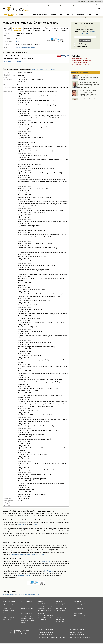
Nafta (51, 618)
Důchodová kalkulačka (9, 606)
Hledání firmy (25, 14)
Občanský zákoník (61, 615)
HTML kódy (84, 637)
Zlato (40, 5)
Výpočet (12, 602)
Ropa (40, 618)
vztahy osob (50, 69)
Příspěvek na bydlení (8, 611)
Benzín (47, 618)
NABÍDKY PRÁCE (55, 29)
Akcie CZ (14, 5)
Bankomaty (29, 602)
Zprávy (9, 5)
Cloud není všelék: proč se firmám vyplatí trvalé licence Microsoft (88, 80)
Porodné (30, 618)
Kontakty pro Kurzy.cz (77, 635)
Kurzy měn (28, 5)
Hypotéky (50, 5)
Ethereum (52, 611)
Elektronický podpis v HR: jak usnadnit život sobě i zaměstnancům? (88, 88)
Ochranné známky (67, 14)
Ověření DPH (53, 14)
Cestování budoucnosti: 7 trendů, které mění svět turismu (89, 97)
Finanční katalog (60, 613)
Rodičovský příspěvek (9, 613)
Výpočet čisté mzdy (8, 604)
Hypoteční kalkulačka (8, 617)
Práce (76, 5)
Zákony (72, 5)
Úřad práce (23, 613)
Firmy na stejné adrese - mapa (25, 48)
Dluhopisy (41, 606)
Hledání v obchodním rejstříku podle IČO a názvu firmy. (85, 31)
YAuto (87, 2)
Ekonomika (41, 608)
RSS (78, 637)
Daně (57, 622)
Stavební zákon (60, 620)
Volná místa (28, 611)
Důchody (23, 623)
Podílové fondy (48, 606)
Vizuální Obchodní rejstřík (80, 58)
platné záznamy (80, 44)
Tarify (55, 5)
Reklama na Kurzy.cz (77, 630)
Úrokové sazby (24, 604)
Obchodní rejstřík (12, 17)
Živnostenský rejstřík (37, 17)
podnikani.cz (49, 587)
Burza (40, 604)
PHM (43, 618)
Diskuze (85, 5)
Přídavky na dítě (7, 608)
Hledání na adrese (39, 14)
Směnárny (23, 608)
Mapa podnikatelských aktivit (81, 64)
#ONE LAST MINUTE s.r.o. (24, 17)
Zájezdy (83, 2)
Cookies (50, 630)
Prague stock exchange (80, 616)
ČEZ (44, 604)
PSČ (65, 606)
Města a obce (59, 606)
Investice (41, 602)
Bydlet (97, 2)
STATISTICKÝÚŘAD (28, 29)
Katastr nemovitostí (61, 608)
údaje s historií (38, 69)
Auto (75, 604)
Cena (78, 604)
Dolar (32, 608)
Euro (28, 608)
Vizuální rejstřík (11, 14)
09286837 (21, 524)
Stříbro (52, 616)
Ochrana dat (43, 630)
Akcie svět (21, 5)
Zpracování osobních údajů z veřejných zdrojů (28, 554)
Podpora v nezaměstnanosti (28, 621)
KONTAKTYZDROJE (38, 29)
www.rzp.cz (37, 524)
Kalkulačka (66, 5)
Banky (22, 602)
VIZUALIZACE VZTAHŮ (64, 29)
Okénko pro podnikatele (80, 73)
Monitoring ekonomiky (79, 606)
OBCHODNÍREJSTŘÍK (7, 29)
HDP (46, 608)
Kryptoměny (41, 611)
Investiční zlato (45, 616)
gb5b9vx (18, 42)
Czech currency (78, 613)
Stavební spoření (31, 606)
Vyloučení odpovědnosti (46, 632)
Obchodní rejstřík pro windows (81, 60)
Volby (75, 608)
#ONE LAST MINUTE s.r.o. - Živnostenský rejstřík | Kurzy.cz (23, 594)
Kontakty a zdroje (24, 575)
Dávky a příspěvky (26, 616)
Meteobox (92, 2)
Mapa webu (80, 608)
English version (78, 611)
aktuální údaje (25, 69)
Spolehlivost (84, 604)
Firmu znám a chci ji (12, 61)
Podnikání (59, 602)
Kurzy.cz (5, 17)
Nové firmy (80, 14)
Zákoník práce (60, 617)
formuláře (62, 622)
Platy (32, 613)
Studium (101, 2)
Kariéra (79, 2)
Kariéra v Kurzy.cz (76, 632)
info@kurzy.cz (45, 561)
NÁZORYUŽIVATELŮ (47, 29)
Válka (80, 5)
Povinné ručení (7, 620)
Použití (73, 637)
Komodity (34, 5)
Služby (89, 14)
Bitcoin (44, 5)
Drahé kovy (41, 613)
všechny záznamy (81, 46)
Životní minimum (7, 615)
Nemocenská (24, 618)
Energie (59, 5)
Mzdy (28, 613)
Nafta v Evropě (42, 620)
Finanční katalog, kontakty (80, 62)
